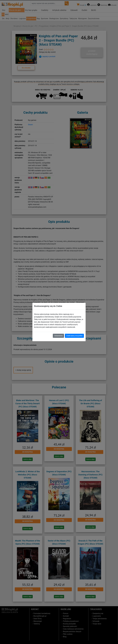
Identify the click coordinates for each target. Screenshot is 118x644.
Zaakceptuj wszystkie (74, 336)
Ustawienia (58, 336)
